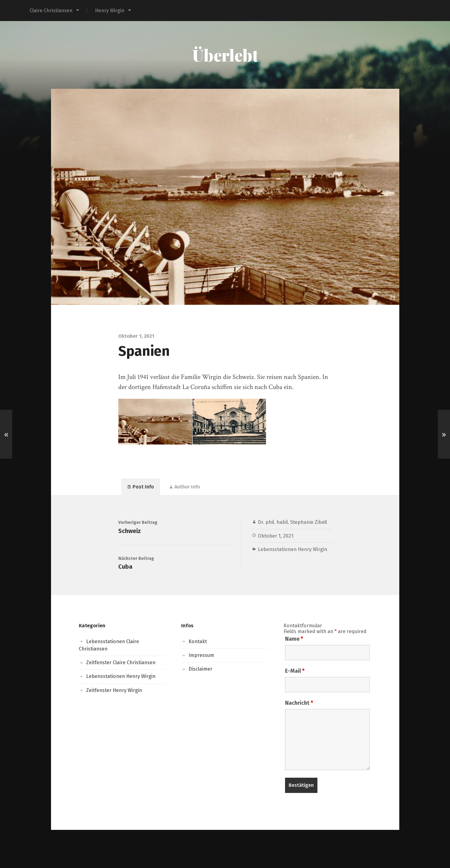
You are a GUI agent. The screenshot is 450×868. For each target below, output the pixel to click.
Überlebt (225, 55)
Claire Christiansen (51, 11)
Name (294, 639)
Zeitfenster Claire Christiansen (121, 663)
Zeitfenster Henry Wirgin (114, 690)
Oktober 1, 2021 (276, 536)
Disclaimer (200, 669)
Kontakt (198, 641)
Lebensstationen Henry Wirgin (293, 549)
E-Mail (295, 671)
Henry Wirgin (110, 11)
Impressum (201, 655)
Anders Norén (258, 849)
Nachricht (299, 703)
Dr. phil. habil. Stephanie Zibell (292, 522)
